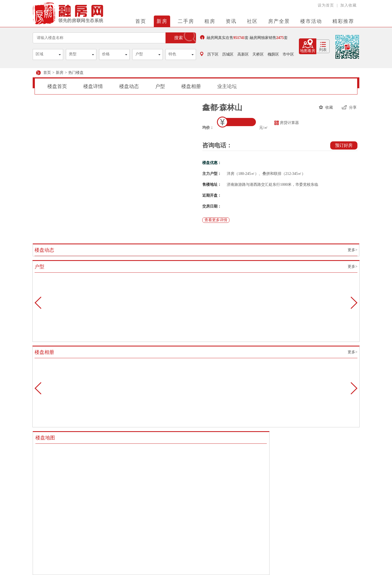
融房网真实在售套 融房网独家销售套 (244, 37)
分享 (349, 107)
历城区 (228, 54)
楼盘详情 (93, 86)
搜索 (179, 38)
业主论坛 (227, 86)
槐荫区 (273, 54)
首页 (141, 21)
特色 (172, 54)
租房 (210, 21)
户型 (139, 54)
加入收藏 (348, 5)
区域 (39, 54)
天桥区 (258, 54)
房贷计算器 (287, 123)
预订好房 (344, 145)
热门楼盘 (76, 73)
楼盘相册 (191, 86)
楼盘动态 (129, 86)
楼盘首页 (57, 86)
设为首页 (326, 5)
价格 (106, 54)
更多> (353, 250)
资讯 (231, 21)
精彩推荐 (343, 21)
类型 (73, 54)
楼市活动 (311, 21)
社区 (252, 21)
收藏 (326, 107)
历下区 (213, 54)
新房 (162, 21)
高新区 (243, 54)
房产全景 (279, 21)
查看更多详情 (216, 220)
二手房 (186, 21)
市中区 (288, 54)
